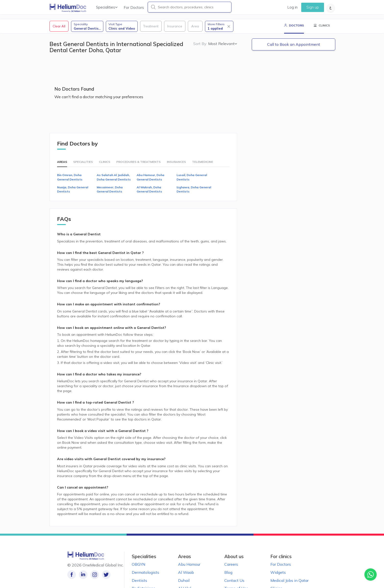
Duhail (184, 584)
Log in (292, 7)
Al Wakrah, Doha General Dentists (149, 192)
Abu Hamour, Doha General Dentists (150, 180)
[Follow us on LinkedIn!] (83, 578)
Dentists (139, 584)
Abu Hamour (189, 567)
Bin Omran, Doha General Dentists (70, 180)
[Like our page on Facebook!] (72, 578)
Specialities (107, 7)
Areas (62, 165)
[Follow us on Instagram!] (94, 578)
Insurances (176, 165)
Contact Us (234, 584)
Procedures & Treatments (138, 165)
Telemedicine (203, 165)
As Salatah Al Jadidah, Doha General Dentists (114, 180)
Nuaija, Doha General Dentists (73, 192)
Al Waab (186, 576)
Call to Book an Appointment (294, 48)
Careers (231, 567)
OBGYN (138, 567)
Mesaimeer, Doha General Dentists (110, 192)
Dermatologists (145, 576)
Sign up (313, 7)
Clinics (105, 165)
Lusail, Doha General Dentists (192, 180)
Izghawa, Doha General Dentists (194, 192)
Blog (228, 576)
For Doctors (134, 7)
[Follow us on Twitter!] (105, 578)
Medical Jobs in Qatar (289, 584)
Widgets (278, 576)
